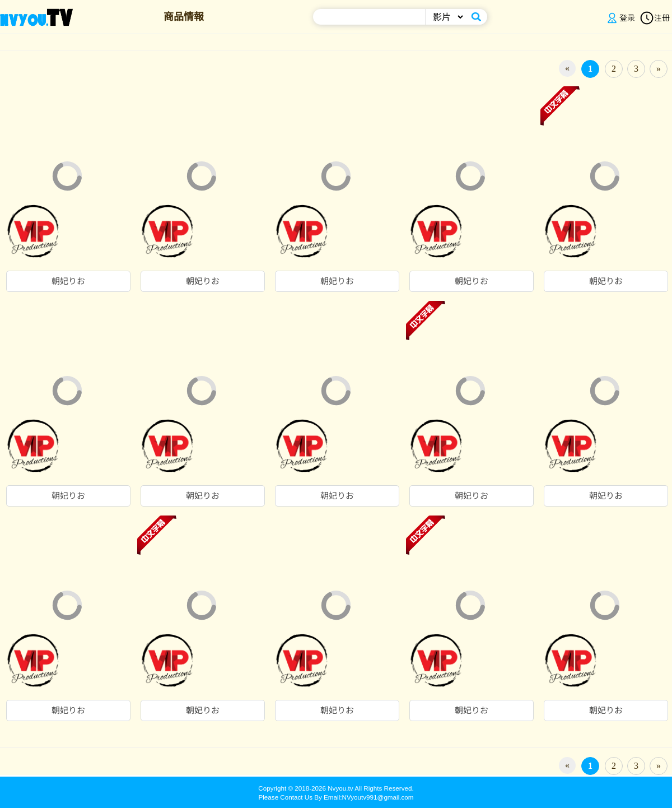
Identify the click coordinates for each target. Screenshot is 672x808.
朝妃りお (68, 281)
